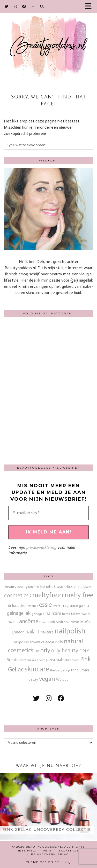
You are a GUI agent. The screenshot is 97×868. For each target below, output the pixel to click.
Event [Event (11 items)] (57, 606)
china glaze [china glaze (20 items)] (83, 587)
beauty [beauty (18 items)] (11, 587)
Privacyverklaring (50, 854)
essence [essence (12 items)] (33, 606)
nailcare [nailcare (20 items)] (47, 632)
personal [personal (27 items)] (54, 660)
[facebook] (61, 698)
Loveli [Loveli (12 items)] (43, 622)
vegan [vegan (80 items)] (47, 679)
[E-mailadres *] (48, 513)
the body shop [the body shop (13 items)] (60, 670)
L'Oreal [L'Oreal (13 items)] (10, 622)
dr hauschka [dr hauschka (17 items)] (17, 606)
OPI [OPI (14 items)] (37, 651)
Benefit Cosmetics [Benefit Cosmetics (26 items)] (56, 587)
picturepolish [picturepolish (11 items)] (71, 660)
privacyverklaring (41, 547)
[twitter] (36, 698)
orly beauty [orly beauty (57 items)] (65, 650)
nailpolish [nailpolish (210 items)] (70, 631)
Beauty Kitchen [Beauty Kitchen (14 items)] (28, 587)
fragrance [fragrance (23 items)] (70, 605)
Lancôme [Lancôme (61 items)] (27, 621)
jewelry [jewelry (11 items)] (85, 614)
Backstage (69, 851)
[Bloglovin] (33, 6)
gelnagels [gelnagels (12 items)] (38, 614)
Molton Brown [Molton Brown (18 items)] (68, 622)
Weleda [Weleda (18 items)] (62, 680)
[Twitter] (7, 6)
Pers (47, 851)
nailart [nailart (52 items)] (33, 632)
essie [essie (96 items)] (45, 605)
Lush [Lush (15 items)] (52, 622)
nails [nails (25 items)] (59, 642)
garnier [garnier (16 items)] (84, 606)
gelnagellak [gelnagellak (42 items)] (19, 613)
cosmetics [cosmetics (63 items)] (16, 595)
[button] (90, 7)
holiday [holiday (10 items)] (75, 614)
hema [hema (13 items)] (66, 614)
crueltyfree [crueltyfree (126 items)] (45, 595)
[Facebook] (24, 6)
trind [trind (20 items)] (75, 670)
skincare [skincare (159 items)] (37, 669)
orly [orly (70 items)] (45, 650)
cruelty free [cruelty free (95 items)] (77, 595)
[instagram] (49, 698)
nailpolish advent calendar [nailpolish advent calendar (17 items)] (34, 642)
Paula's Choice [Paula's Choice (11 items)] (36, 660)
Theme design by (48, 862)
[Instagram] (15, 6)
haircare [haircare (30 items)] (53, 613)
